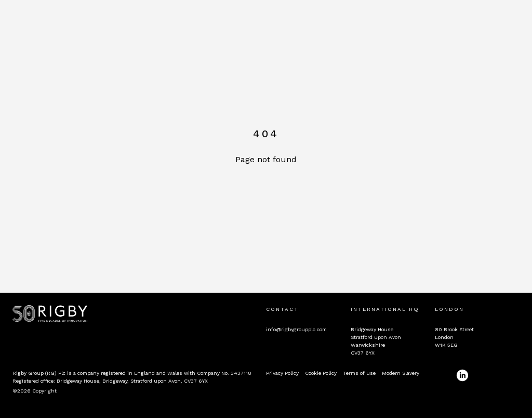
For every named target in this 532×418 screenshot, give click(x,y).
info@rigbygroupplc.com (296, 329)
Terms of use (359, 373)
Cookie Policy (321, 373)
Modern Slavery (401, 373)
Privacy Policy (282, 373)
